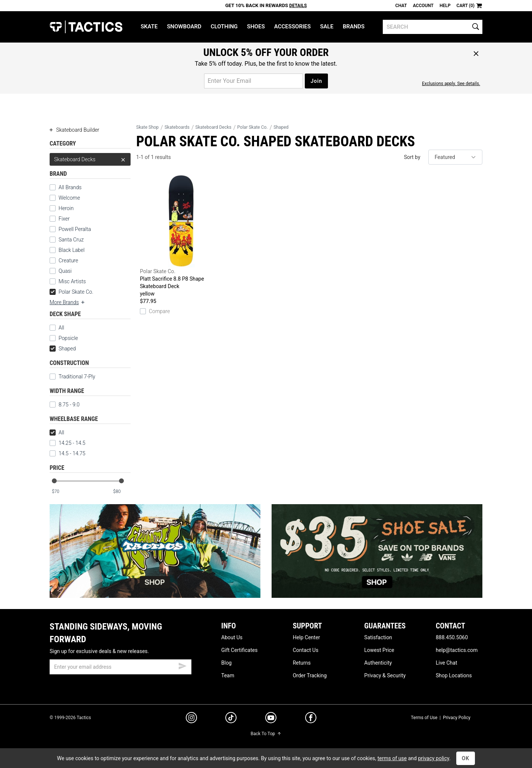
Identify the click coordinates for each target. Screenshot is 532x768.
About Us (232, 637)
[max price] (122, 492)
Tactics (86, 27)
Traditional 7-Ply (72, 377)
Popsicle (64, 338)
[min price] (60, 492)
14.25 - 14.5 (68, 443)
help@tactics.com (457, 650)
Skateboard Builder (74, 130)
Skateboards (177, 127)
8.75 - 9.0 (65, 405)
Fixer (64, 219)
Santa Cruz (71, 240)
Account (423, 6)
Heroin (66, 208)
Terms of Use (424, 718)
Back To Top (266, 734)
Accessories (292, 26)
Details (298, 6)
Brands (354, 26)
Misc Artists (72, 281)
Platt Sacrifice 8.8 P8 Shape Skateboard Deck (181, 236)
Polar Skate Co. (71, 292)
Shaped (63, 349)
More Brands (68, 302)
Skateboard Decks (90, 159)
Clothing (224, 26)
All (57, 328)
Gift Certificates (239, 650)
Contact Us (306, 650)
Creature (68, 260)
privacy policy (434, 758)
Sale (327, 26)
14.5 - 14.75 (68, 453)
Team (228, 675)
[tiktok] (231, 719)
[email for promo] (254, 81)
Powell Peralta (75, 229)
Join (316, 81)
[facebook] (311, 719)
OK (466, 758)
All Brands (70, 187)
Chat (401, 6)
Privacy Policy (457, 718)
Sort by (412, 157)
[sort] (455, 157)
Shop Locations (454, 675)
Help (445, 6)
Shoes (256, 26)
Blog (226, 663)
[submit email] (182, 665)
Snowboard (184, 26)
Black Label (72, 250)
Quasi (65, 271)
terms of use (392, 758)
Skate (149, 26)
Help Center (306, 637)
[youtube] (271, 719)
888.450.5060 (452, 637)
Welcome (69, 198)
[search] (433, 27)
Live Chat (447, 663)
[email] (121, 667)
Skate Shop (147, 127)
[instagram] (191, 719)
